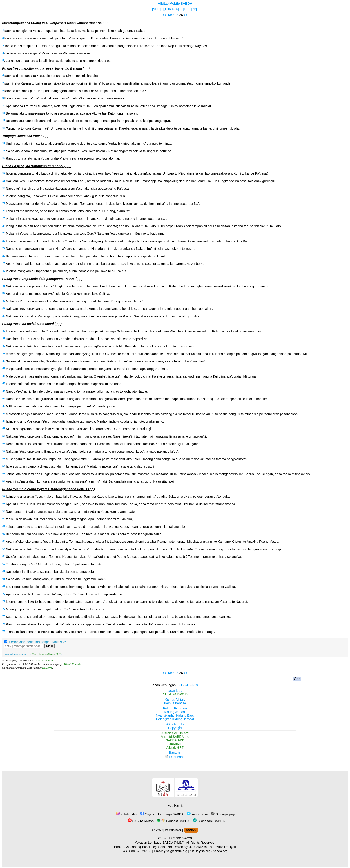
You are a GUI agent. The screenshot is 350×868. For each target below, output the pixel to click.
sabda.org (220, 851)
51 (4, 443)
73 (4, 616)
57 (4, 496)
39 (4, 353)
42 (4, 376)
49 (4, 428)
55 (4, 474)
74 (4, 624)
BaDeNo (47, 668)
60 (4, 519)
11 (4, 113)
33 (4, 301)
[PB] (194, 9)
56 (4, 481)
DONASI (191, 830)
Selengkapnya (223, 814)
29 (4, 263)
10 (4, 106)
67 (4, 571)
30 (4, 271)
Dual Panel (175, 757)
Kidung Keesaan (175, 708)
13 (4, 128)
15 (4, 151)
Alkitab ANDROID (175, 694)
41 (4, 368)
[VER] (156, 9)
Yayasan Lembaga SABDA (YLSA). (160, 843)
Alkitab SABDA (44, 661)
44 (4, 391)
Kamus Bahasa (175, 703)
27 (4, 248)
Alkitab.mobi (175, 724)
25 (4, 233)
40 (4, 361)
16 (4, 158)
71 (4, 601)
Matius (173, 15)
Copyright (175, 728)
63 (4, 541)
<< (164, 15)
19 (4, 188)
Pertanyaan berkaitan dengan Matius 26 (38, 642)
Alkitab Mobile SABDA (175, 4)
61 (4, 526)
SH (180, 685)
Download (175, 691)
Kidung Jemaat (175, 712)
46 (4, 406)
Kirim (49, 646)
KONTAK (157, 830)
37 (4, 338)
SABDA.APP (175, 740)
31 (4, 286)
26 (4, 241)
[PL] (186, 9)
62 (4, 534)
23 (4, 218)
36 (4, 331)
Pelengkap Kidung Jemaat (175, 719)
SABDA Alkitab (141, 821)
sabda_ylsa (127, 814)
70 (4, 594)
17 (4, 173)
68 (4, 579)
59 (4, 511)
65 (4, 556)
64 (4, 549)
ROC (196, 685)
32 (4, 293)
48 (4, 421)
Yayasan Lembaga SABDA (162, 814)
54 (4, 466)
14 (4, 143)
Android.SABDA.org (175, 737)
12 (4, 120)
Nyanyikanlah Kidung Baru (175, 715)
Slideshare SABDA (209, 821)
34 (4, 308)
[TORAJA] (171, 9)
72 (4, 609)
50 (4, 436)
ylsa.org (205, 851)
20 (4, 196)
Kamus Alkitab (175, 699)
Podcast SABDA (173, 821)
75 (4, 631)
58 (4, 504)
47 (4, 414)
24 (4, 226)
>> (186, 15)
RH (187, 685)
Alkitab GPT (175, 747)
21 (4, 203)
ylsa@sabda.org (176, 851)
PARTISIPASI (173, 830)
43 (4, 383)
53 (4, 459)
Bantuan (175, 753)
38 (4, 346)
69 (4, 586)
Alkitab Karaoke (73, 664)
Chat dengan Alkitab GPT (46, 654)
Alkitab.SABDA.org (175, 733)
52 (4, 451)
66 (4, 564)
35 (4, 316)
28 (4, 256)
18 (4, 181)
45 (4, 398)
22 (4, 211)
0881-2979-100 (140, 851)
